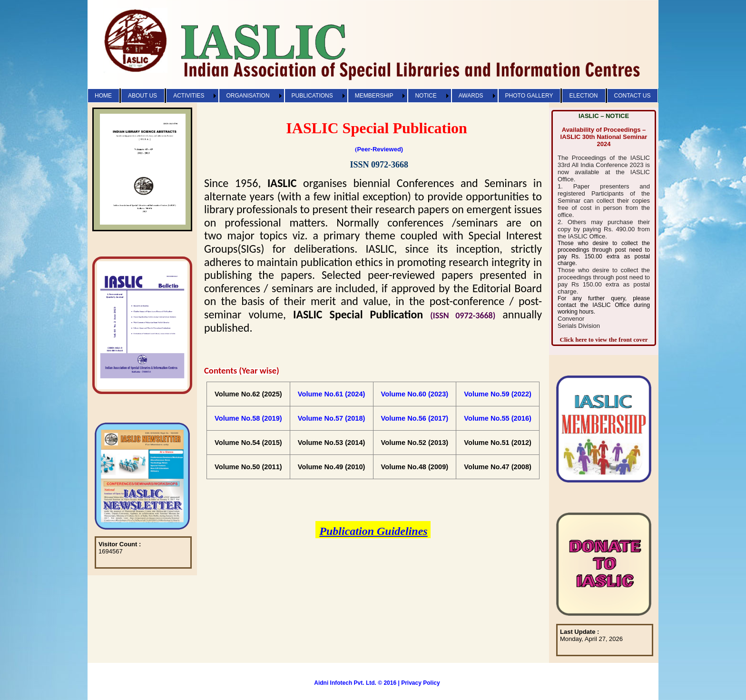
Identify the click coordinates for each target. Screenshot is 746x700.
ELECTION (583, 96)
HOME (103, 96)
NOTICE (426, 96)
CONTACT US (633, 96)
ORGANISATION (248, 96)
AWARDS (471, 96)
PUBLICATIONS (312, 96)
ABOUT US (142, 96)
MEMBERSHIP (374, 96)
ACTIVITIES (189, 96)
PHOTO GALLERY (529, 96)
